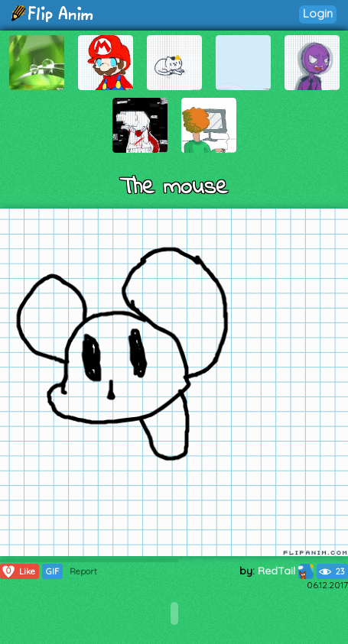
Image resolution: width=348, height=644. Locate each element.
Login (318, 13)
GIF (52, 571)
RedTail (286, 571)
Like (18, 571)
